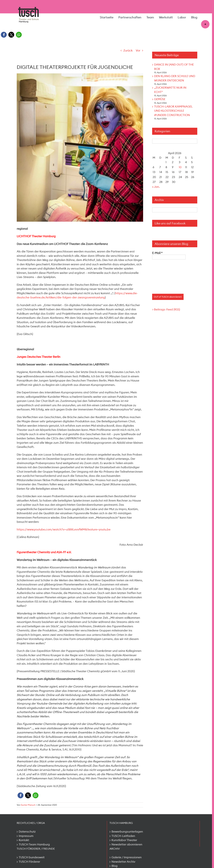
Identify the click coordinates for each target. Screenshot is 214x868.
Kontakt (24, 840)
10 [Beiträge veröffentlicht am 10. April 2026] (180, 167)
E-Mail (157, 253)
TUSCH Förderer (29, 862)
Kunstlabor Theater (124, 840)
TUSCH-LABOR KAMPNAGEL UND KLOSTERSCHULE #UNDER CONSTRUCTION (173, 111)
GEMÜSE (160, 99)
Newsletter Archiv (123, 862)
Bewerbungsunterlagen (127, 832)
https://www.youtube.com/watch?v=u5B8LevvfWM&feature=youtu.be (64, 529)
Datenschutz (27, 832)
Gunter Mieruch (28, 805)
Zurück (128, 50)
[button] (4, 35)
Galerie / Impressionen (127, 857)
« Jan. (156, 187)
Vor (138, 50)
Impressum (26, 836)
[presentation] (166, 275)
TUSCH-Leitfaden (123, 836)
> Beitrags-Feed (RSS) (166, 309)
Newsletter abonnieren (127, 844)
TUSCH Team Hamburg (34, 844)
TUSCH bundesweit (32, 857)
